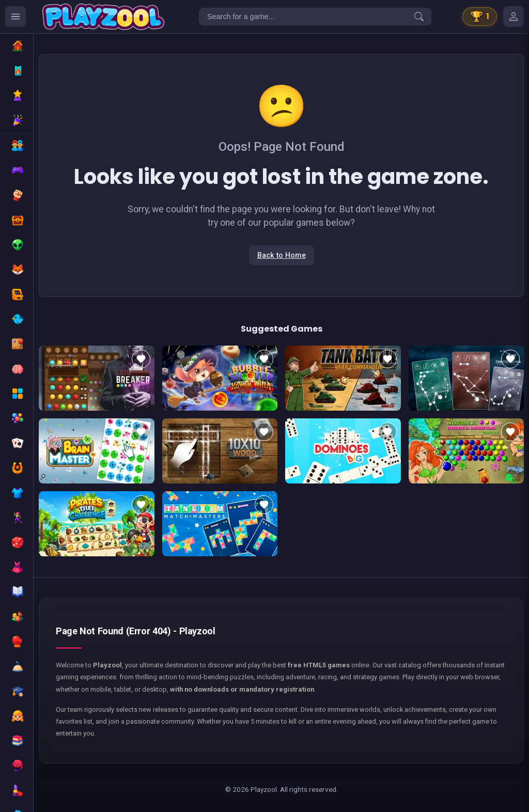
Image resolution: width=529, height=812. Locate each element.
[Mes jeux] (514, 17)
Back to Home (282, 255)
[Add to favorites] (141, 359)
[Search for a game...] (315, 17)
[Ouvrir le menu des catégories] (15, 17)
